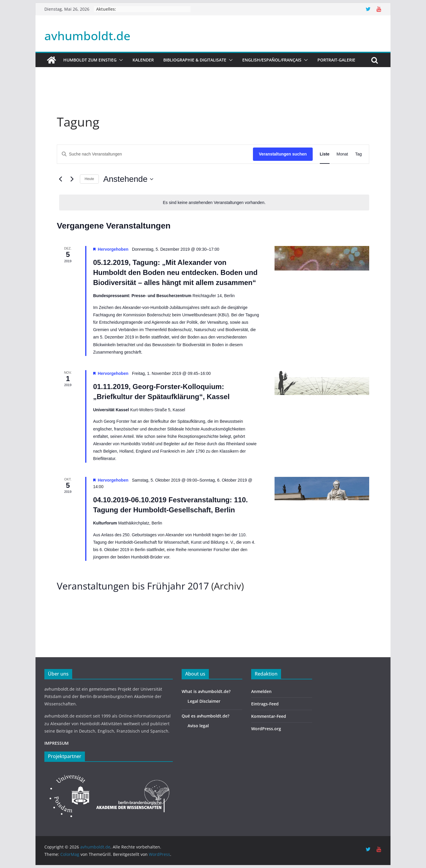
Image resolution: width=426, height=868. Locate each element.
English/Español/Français (272, 60)
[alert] (214, 203)
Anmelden (261, 691)
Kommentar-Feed (269, 716)
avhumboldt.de (87, 36)
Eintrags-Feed (265, 704)
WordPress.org (266, 729)
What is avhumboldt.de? (206, 691)
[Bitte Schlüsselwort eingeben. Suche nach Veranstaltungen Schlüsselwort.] (155, 154)
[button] (120, 60)
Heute (89, 179)
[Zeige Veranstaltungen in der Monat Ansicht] (342, 154)
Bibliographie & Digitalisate (195, 60)
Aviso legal (198, 726)
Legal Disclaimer (204, 701)
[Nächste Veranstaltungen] (72, 179)
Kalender (143, 60)
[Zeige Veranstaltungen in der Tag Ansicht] (358, 154)
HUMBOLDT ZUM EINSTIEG (90, 60)
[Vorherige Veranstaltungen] (60, 179)
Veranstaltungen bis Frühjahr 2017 (133, 586)
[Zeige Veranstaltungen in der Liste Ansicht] (325, 154)
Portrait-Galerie (336, 60)
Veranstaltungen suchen (283, 154)
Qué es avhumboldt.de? (205, 716)
